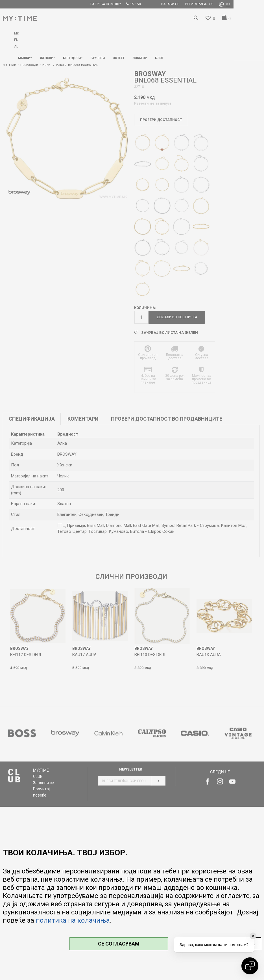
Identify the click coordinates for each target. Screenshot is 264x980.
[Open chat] (250, 966)
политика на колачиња (73, 920)
